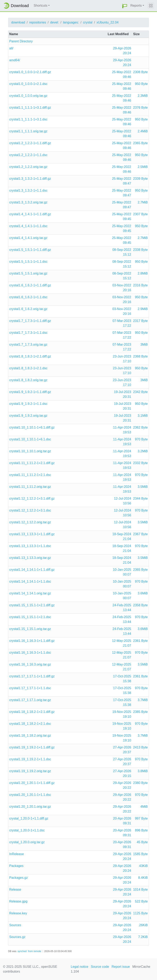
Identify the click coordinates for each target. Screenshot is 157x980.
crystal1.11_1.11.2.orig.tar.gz (30, 487)
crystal (88, 22)
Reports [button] (136, 6)
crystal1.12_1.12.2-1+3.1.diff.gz (32, 499)
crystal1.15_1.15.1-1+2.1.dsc (30, 617)
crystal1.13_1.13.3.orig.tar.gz (30, 558)
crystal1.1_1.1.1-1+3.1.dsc (28, 119)
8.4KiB (143, 878)
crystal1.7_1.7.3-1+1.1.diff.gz (30, 321)
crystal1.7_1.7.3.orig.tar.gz (28, 345)
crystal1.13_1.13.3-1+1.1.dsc (30, 546)
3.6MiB (143, 593)
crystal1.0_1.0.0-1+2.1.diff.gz (30, 72)
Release (15, 890)
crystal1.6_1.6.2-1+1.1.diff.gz (30, 285)
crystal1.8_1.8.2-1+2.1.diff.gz (30, 356)
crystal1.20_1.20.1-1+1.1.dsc (30, 795)
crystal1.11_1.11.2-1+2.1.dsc (30, 475)
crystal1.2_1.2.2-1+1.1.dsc (28, 155)
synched (22, 951)
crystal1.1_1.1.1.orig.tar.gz (28, 131)
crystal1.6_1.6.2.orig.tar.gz (28, 309)
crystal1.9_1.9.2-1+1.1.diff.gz (30, 392)
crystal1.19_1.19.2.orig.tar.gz (30, 771)
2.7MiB (143, 202)
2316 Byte (140, 285)
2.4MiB (143, 131)
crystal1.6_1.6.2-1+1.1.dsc (28, 297)
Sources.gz (17, 937)
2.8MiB (143, 273)
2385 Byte (140, 712)
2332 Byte (140, 463)
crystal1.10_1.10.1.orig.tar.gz (30, 451)
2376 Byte (140, 108)
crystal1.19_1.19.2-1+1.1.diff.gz (32, 747)
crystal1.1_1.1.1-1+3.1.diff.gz (30, 108)
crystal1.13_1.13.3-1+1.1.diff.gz (32, 534)
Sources (15, 925)
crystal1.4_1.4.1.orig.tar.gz (28, 238)
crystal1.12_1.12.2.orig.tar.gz (30, 522)
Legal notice (80, 967)
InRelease (17, 854)
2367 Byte (140, 534)
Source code (100, 967)
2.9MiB (143, 309)
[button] (125, 6)
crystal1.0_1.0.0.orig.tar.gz (28, 96)
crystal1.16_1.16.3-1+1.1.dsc (30, 653)
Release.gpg (18, 901)
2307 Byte (140, 214)
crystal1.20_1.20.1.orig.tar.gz (30, 807)
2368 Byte (140, 356)
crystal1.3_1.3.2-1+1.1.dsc (28, 190)
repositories (38, 22)
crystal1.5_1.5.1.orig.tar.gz (28, 273)
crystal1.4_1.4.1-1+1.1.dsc (28, 226)
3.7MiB (143, 700)
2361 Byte (140, 641)
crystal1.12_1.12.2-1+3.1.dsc (30, 510)
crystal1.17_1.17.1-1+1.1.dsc (30, 688)
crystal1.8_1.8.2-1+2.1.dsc (28, 368)
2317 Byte (140, 321)
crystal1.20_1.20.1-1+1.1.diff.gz (32, 783)
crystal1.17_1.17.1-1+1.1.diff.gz (32, 676)
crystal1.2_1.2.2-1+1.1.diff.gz (30, 143)
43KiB (143, 866)
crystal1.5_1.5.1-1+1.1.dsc (28, 262)
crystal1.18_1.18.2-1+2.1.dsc (30, 724)
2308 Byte (140, 72)
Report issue (121, 967)
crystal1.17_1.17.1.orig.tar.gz (30, 700)
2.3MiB (143, 96)
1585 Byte (140, 854)
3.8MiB (143, 771)
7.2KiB (143, 937)
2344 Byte (140, 499)
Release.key (18, 913)
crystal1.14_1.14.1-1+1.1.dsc (30, 581)
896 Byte (141, 830)
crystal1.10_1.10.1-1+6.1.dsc (30, 439)
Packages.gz (19, 878)
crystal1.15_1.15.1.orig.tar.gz (30, 629)
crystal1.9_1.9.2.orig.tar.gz (28, 416)
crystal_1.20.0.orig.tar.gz (27, 842)
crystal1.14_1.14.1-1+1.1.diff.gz (32, 570)
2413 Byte (140, 747)
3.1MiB (143, 416)
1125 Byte (140, 913)
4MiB (144, 807)
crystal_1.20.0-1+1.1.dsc (27, 830)
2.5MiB (143, 167)
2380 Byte (140, 783)
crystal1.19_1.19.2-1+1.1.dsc (30, 759)
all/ (11, 48)
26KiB (143, 925)
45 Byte (142, 842)
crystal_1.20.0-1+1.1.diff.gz (29, 818)
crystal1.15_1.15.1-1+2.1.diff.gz (32, 605)
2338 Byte (140, 250)
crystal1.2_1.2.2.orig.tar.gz (28, 167)
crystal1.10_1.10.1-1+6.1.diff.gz (32, 427)
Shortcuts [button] (41, 6)
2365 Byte (140, 143)
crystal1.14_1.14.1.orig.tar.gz (30, 593)
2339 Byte (140, 179)
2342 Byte (140, 392)
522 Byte (141, 901)
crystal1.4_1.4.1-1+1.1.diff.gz (30, 214)
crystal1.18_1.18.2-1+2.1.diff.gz (32, 712)
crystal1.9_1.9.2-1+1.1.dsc (28, 404)
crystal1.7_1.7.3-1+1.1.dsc (28, 333)
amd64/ (15, 60)
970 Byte (141, 439)
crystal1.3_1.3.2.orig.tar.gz (28, 202)
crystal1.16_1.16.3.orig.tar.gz (30, 664)
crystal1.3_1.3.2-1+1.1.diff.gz (30, 179)
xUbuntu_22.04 (107, 22)
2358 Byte (140, 605)
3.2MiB (143, 451)
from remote (34, 951)
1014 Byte (140, 890)
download (18, 22)
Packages (16, 866)
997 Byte (141, 818)
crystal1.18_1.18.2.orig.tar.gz (30, 736)
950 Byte (141, 84)
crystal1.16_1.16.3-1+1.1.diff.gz (32, 641)
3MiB (144, 345)
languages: (71, 22)
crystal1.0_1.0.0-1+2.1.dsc (28, 84)
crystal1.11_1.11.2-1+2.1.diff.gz (32, 463)
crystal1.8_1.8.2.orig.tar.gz (28, 380)
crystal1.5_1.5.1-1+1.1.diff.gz (30, 250)
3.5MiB (143, 487)
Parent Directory (21, 41)
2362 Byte (140, 427)
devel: (54, 22)
